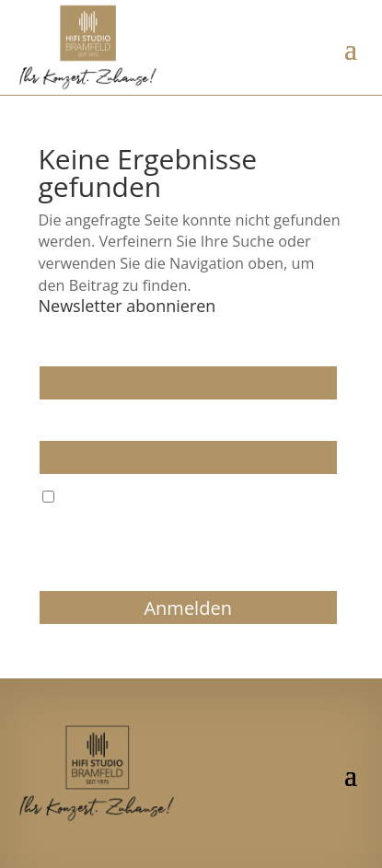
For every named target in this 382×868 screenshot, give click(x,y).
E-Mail (57, 423)
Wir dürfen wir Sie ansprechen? (132, 349)
